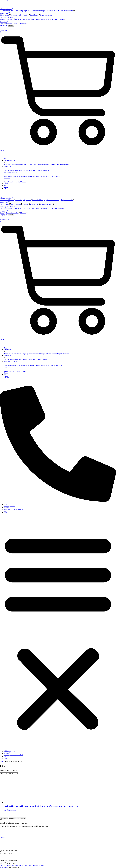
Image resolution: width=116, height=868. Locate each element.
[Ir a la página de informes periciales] (9, 160)
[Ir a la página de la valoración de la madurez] (51, 165)
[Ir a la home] (5, 159)
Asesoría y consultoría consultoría (14, 509)
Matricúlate (12, 818)
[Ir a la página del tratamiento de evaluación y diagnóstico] (25, 165)
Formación (7, 508)
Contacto (11, 26)
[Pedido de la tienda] (9, 773)
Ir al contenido (4, 1)
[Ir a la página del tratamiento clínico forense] (8, 170)
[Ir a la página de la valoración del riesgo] (39, 165)
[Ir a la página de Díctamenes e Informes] (10, 165)
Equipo (6, 512)
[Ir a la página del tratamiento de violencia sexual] (18, 170)
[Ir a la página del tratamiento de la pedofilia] (25, 170)
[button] (58, 631)
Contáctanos (4, 818)
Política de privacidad (13, 866)
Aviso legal (3, 866)
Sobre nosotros (21, 818)
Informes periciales (9, 506)
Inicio (5, 504)
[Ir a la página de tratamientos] (7, 166)
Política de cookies (26, 866)
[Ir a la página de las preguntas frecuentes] (63, 165)
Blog (5, 511)
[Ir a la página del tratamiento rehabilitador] (32, 170)
